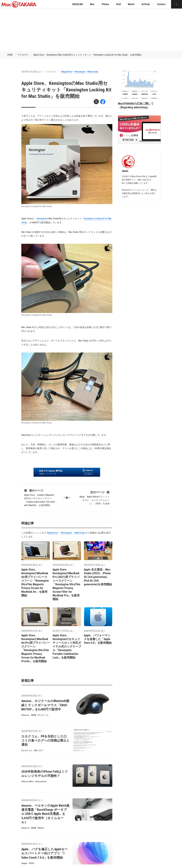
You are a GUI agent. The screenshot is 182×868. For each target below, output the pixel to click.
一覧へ (67, 498)
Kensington (41, 219)
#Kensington (80, 72)
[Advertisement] (91, 30)
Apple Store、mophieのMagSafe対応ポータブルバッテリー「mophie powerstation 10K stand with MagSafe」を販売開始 (39, 497)
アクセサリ (23, 55)
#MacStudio (93, 72)
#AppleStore (67, 72)
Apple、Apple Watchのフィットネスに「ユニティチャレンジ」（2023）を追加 (94, 497)
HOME (10, 55)
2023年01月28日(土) (31, 72)
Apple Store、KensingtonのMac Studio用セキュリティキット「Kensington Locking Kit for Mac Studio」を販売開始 (87, 55)
